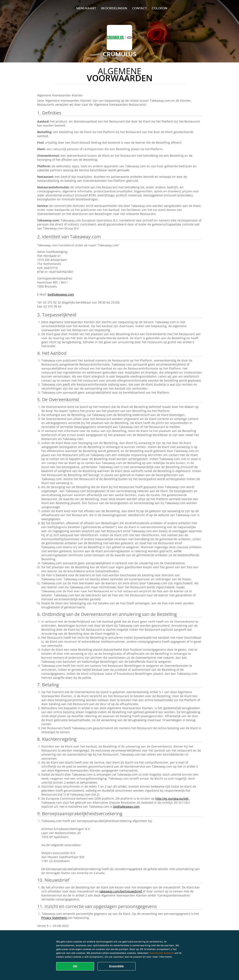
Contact (139, 8)
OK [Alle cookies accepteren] (75, 966)
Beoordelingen (114, 8)
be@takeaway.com (61, 294)
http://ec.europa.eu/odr (172, 798)
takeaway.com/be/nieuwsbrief (121, 891)
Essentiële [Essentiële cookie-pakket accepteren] (116, 966)
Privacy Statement (54, 918)
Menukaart (86, 8)
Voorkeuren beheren (162, 953)
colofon (160, 8)
